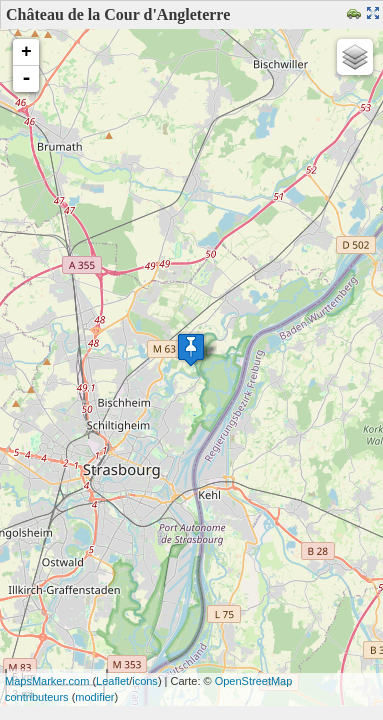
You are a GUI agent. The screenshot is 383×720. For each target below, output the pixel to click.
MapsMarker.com (47, 681)
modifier (94, 697)
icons (145, 681)
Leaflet (112, 681)
